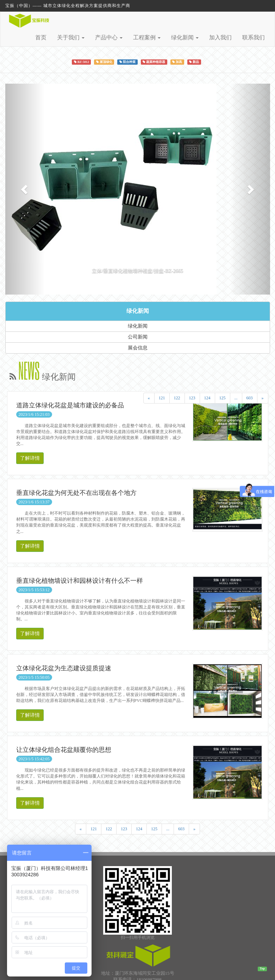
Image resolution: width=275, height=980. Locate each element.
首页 (41, 37)
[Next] (263, 398)
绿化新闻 (138, 311)
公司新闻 (138, 337)
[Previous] (149, 398)
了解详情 (30, 458)
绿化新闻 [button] (185, 37)
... (236, 398)
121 (162, 398)
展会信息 (138, 348)
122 (177, 398)
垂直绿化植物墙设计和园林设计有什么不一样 (80, 581)
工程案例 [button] (147, 37)
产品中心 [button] (109, 37)
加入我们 (220, 37)
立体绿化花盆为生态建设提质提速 (64, 668)
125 (223, 398)
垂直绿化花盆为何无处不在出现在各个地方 (76, 493)
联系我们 (254, 37)
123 (192, 398)
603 (250, 398)
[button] (25, 189)
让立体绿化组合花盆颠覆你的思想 (64, 750)
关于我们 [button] (71, 37)
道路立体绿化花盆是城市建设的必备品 (70, 405)
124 (207, 398)
